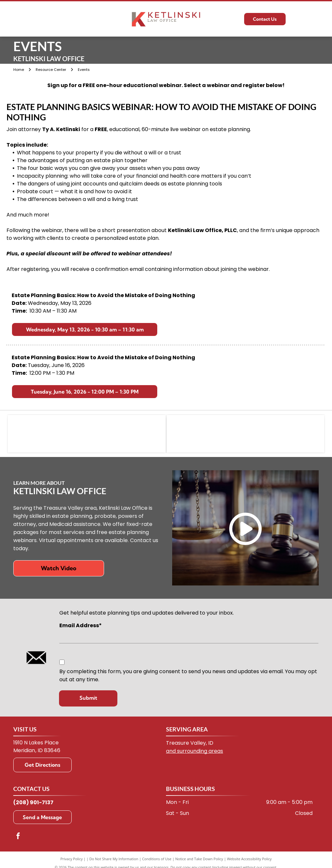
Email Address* (81, 626)
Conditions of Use (157, 859)
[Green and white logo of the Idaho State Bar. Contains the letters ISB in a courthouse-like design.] (246, 434)
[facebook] (18, 837)
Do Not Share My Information (114, 859)
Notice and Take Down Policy (199, 859)
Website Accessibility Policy (249, 859)
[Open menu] (315, 19)
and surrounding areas (195, 752)
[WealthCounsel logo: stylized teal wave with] (86, 434)
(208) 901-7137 (33, 803)
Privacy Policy (71, 859)
